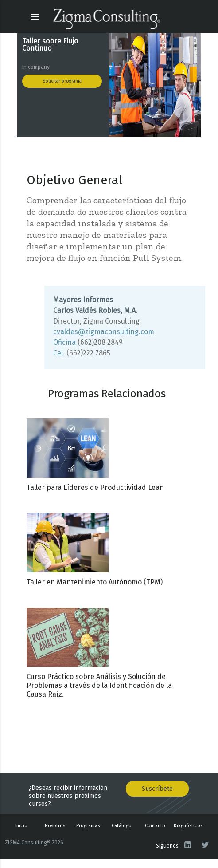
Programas (88, 826)
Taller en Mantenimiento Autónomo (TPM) (95, 582)
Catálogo (122, 826)
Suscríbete (157, 789)
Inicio (21, 826)
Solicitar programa (62, 81)
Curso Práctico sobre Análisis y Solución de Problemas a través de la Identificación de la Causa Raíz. (99, 685)
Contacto (155, 826)
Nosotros (55, 826)
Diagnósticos (188, 826)
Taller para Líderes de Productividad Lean (95, 487)
